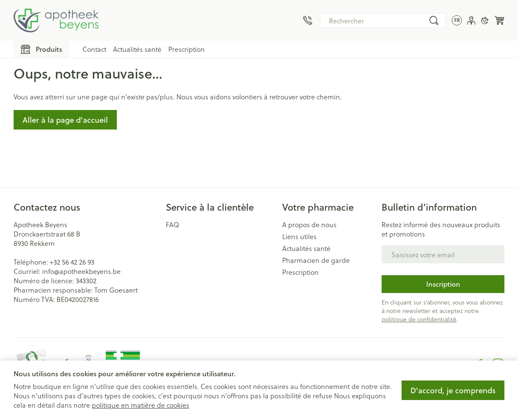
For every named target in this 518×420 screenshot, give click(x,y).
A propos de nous (309, 225)
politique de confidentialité (419, 319)
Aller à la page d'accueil (65, 120)
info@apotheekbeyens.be (81, 271)
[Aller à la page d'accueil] (56, 20)
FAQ (173, 225)
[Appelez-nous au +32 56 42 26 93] (308, 20)
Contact (94, 49)
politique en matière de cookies (140, 405)
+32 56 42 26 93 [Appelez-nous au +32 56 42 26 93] (72, 262)
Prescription (187, 49)
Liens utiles (299, 237)
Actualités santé (137, 49)
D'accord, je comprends (453, 390)
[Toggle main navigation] (41, 49)
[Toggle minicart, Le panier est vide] (499, 20)
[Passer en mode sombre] (485, 20)
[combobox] (383, 20)
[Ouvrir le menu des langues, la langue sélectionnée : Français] (457, 20)
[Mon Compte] (471, 20)
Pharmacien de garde (316, 260)
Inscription (443, 284)
